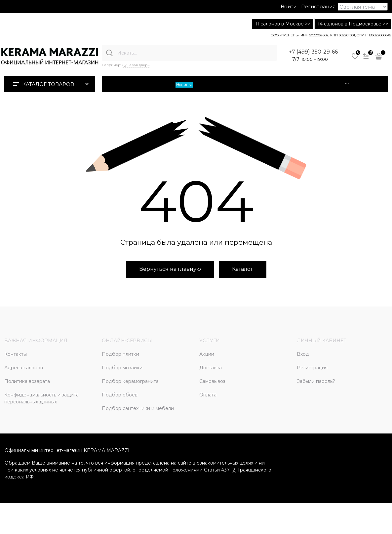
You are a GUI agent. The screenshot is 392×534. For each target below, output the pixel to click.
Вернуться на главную (170, 269)
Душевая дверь (136, 65)
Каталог (243, 269)
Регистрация (318, 6)
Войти (289, 6)
